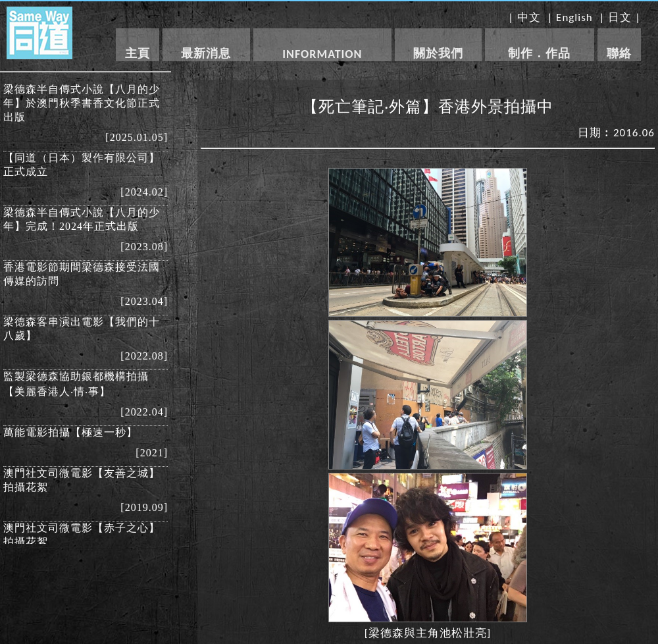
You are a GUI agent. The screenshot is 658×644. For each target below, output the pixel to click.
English (574, 17)
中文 (529, 17)
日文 (620, 17)
